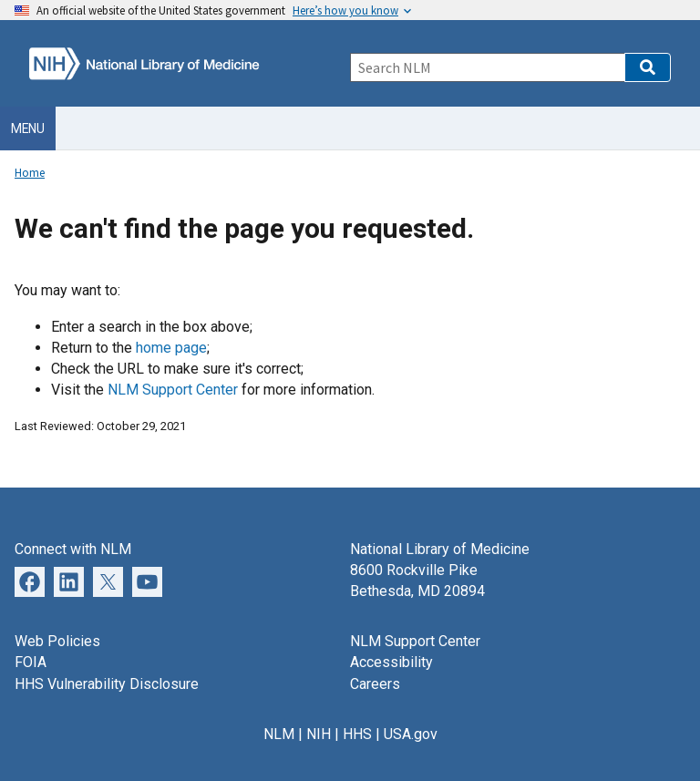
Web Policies (57, 641)
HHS (357, 734)
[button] (648, 67)
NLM (279, 734)
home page (171, 348)
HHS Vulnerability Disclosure (107, 684)
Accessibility (391, 662)
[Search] (487, 67)
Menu (28, 128)
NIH (319, 734)
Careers (375, 684)
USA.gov (411, 734)
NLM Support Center (173, 390)
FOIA (31, 662)
